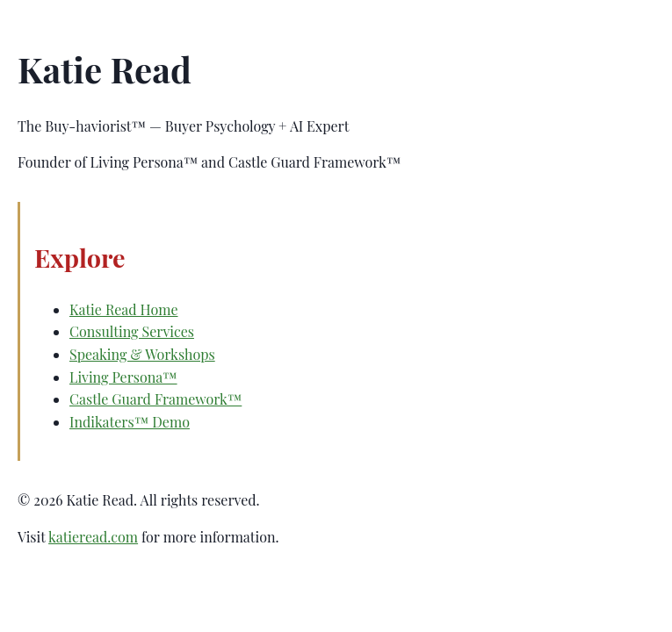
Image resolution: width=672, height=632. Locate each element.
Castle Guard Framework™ (155, 399)
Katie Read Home (124, 309)
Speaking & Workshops (142, 354)
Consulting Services (132, 331)
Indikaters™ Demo (130, 422)
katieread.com (93, 537)
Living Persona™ (123, 377)
